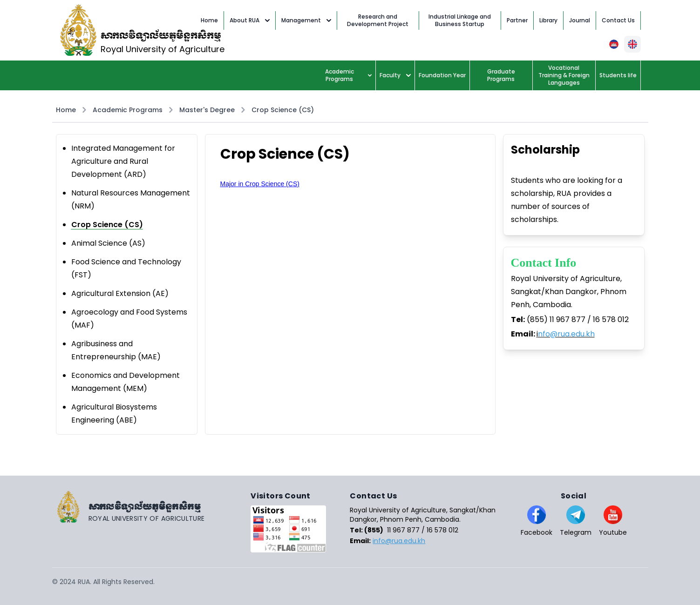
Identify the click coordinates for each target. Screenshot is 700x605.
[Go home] (152, 507)
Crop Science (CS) (283, 110)
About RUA (250, 20)
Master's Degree (207, 110)
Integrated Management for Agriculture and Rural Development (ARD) (123, 161)
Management (306, 20)
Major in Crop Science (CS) (260, 184)
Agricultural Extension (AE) (120, 293)
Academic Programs (348, 75)
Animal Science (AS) (108, 243)
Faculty (395, 75)
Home (66, 110)
